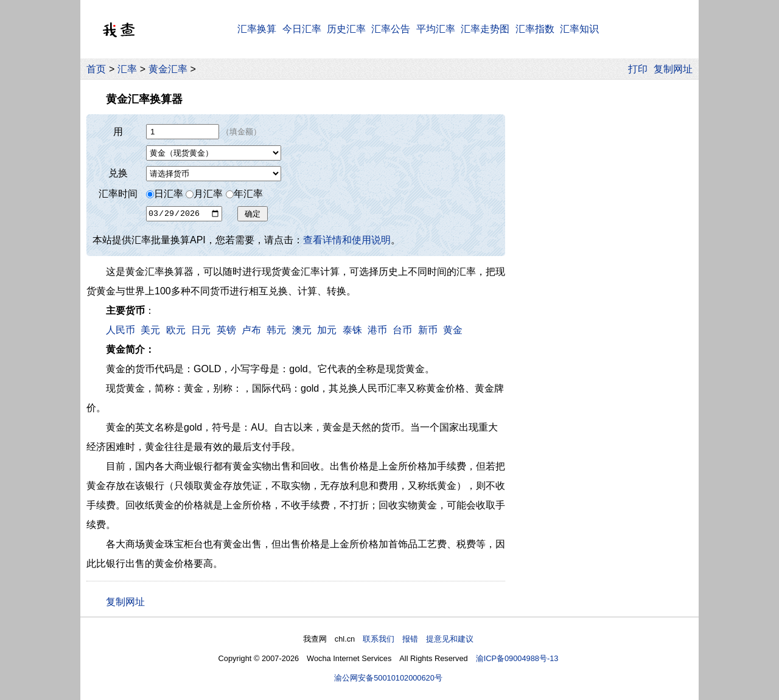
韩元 (276, 330)
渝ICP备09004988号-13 (517, 658)
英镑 (226, 330)
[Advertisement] (601, 267)
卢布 (251, 330)
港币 (377, 330)
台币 (402, 330)
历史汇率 (346, 29)
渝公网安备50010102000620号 (388, 678)
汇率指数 (535, 29)
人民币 (121, 330)
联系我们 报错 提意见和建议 (418, 639)
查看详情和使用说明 (347, 240)
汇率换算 (257, 29)
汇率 (127, 69)
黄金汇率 (168, 69)
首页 (96, 69)
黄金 (453, 330)
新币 (428, 330)
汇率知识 (579, 29)
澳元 (302, 330)
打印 (638, 69)
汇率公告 (391, 29)
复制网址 (676, 69)
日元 (201, 330)
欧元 (176, 330)
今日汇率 (302, 29)
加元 (327, 330)
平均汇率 (436, 29)
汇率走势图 (485, 29)
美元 (150, 330)
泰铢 (352, 330)
